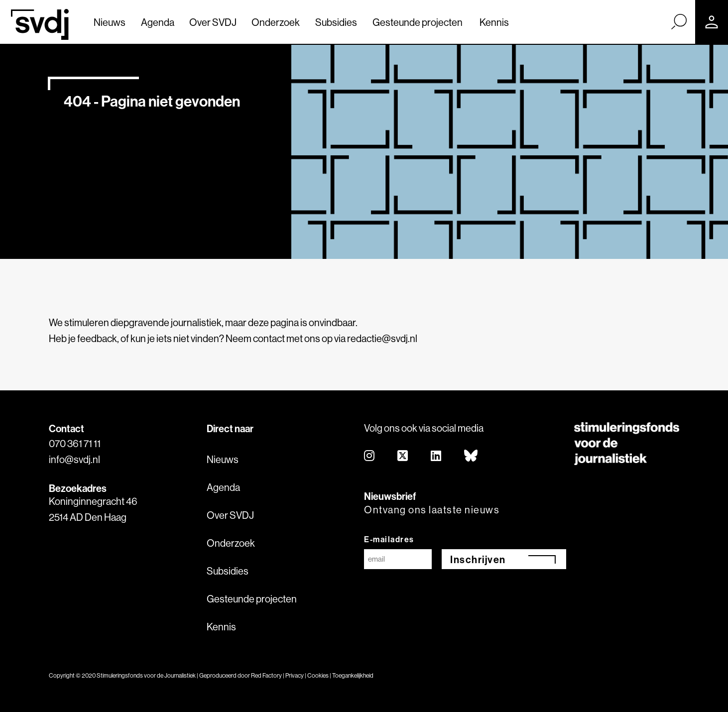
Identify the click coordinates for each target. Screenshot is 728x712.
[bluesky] (471, 456)
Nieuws (110, 22)
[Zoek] (679, 21)
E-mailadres (389, 539)
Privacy (295, 675)
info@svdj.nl (74, 459)
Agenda (158, 22)
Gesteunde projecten (418, 22)
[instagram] (370, 456)
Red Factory (266, 675)
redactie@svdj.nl (382, 338)
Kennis (494, 22)
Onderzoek (276, 22)
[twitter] (403, 456)
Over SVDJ (213, 22)
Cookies (318, 675)
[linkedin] (436, 456)
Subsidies (336, 22)
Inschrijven (478, 559)
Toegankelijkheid (353, 675)
